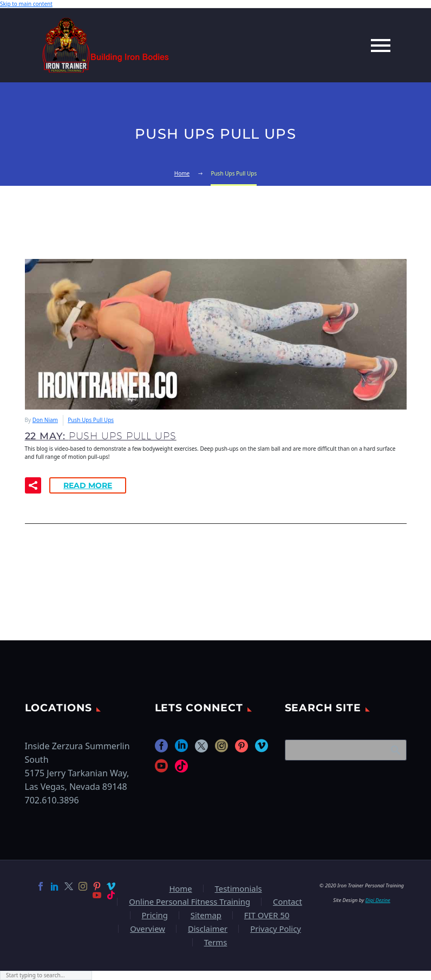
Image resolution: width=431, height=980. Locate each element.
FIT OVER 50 (267, 915)
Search (395, 750)
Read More (88, 485)
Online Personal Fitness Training (190, 902)
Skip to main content (26, 4)
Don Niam (45, 420)
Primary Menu (381, 46)
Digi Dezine (378, 900)
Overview (148, 929)
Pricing (155, 915)
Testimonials (239, 889)
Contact (288, 902)
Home (180, 889)
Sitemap (206, 915)
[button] (33, 485)
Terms (216, 942)
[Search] (346, 750)
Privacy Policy (276, 929)
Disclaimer (208, 929)
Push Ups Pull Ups (91, 420)
